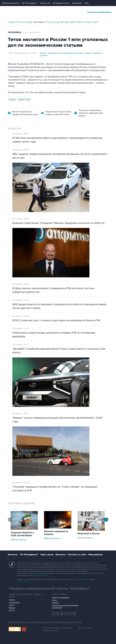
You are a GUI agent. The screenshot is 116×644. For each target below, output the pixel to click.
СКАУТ (12, 605)
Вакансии (61, 555)
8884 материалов (52, 538)
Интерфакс (58, 12)
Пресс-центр (47, 555)
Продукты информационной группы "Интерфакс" (49, 588)
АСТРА (12, 611)
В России (21, 22)
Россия (12, 99)
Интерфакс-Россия (61, 3)
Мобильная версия (11, 3)
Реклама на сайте (77, 555)
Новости (80, 22)
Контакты (13, 555)
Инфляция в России (89, 534)
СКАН (54, 600)
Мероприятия (95, 555)
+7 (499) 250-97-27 (24, 582)
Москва (65, 22)
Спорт (48, 22)
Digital (72, 22)
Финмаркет (77, 3)
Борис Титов (24, 99)
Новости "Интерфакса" (61, 598)
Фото (96, 22)
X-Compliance (14, 603)
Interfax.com (45, 3)
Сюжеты (89, 22)
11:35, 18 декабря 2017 (31, 33)
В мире (29, 22)
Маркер (12, 608)
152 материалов (85, 538)
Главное (12, 22)
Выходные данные (50, 631)
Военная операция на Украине (56, 533)
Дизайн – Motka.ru (85, 628)
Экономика (39, 22)
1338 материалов (19, 540)
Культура (56, 22)
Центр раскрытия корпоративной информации (65, 607)
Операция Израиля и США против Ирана (22, 534)
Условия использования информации (58, 628)
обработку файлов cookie (38, 575)
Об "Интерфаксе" (30, 3)
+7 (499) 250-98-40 (83, 579)
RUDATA (55, 603)
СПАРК (12, 600)
